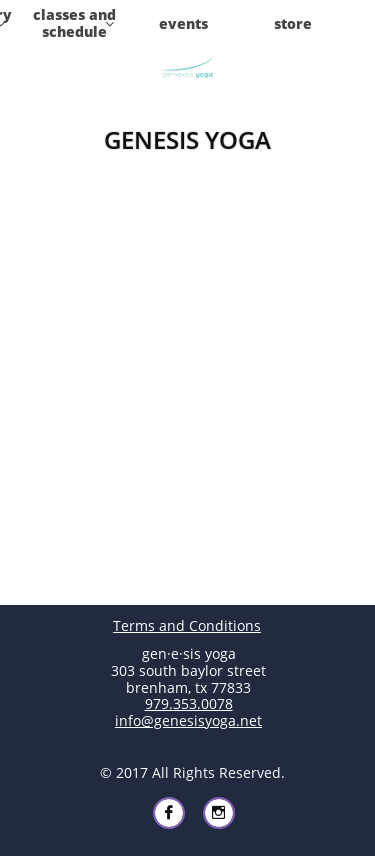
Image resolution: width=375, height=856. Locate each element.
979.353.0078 (189, 703)
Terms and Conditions (187, 625)
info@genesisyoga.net (188, 720)
